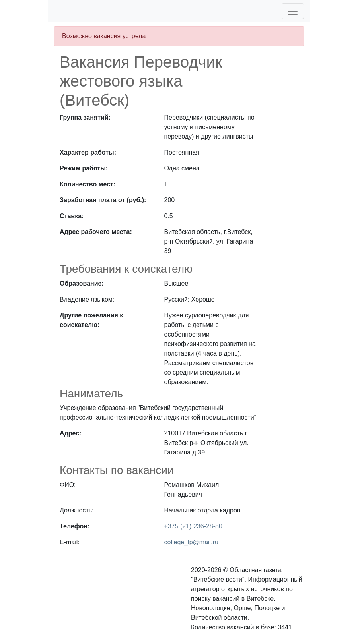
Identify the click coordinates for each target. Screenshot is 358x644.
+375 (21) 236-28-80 (193, 526)
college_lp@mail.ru (191, 542)
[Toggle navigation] (293, 11)
